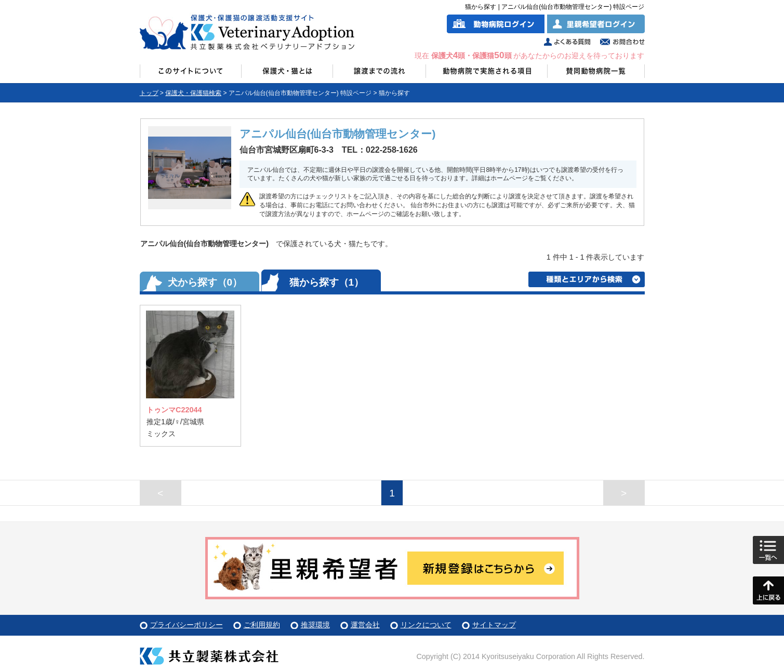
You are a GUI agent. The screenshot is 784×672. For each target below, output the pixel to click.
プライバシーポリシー (187, 625)
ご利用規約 (262, 625)
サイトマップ (494, 625)
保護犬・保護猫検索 (193, 93)
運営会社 (365, 625)
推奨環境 (315, 625)
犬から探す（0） (205, 282)
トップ (149, 93)
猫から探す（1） (327, 282)
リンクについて (426, 625)
